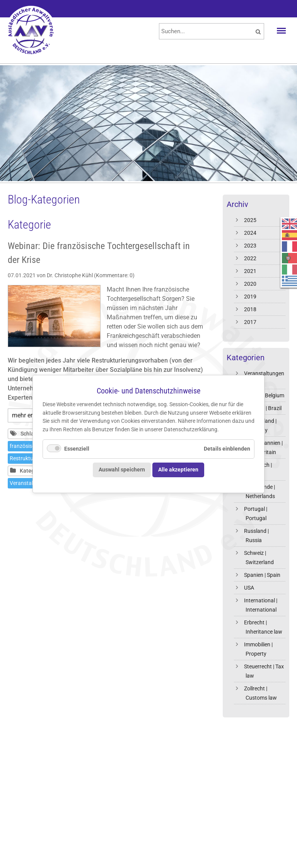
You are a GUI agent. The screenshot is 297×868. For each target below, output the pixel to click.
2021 (250, 271)
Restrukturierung (30, 458)
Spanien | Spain (262, 575)
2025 (250, 220)
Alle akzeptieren (178, 470)
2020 (250, 284)
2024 (250, 233)
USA (249, 588)
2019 (250, 297)
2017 (250, 322)
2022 (250, 258)
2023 (250, 246)
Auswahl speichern (122, 470)
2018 (250, 309)
